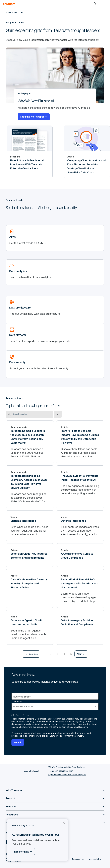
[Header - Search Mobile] (95, 4)
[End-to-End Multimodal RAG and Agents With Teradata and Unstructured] (80, 588)
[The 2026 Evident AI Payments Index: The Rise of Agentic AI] (80, 487)
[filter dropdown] (58, 414)
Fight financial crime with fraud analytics (67, 775)
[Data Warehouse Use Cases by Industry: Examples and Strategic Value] (30, 588)
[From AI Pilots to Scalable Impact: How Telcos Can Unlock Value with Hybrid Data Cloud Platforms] (80, 442)
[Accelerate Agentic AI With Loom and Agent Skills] (30, 627)
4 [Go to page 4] (64, 654)
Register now (22, 852)
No (27, 715)
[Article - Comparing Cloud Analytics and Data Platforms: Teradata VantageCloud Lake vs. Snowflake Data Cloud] (87, 152)
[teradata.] (10, 4)
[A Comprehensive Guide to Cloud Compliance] (80, 555)
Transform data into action (61, 771)
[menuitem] (31, 654)
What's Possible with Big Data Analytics (67, 767)
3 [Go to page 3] (57, 654)
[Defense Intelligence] (80, 526)
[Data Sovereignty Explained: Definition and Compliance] (80, 627)
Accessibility (95, 859)
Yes (17, 715)
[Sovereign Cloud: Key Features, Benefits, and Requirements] (30, 555)
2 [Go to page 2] (50, 654)
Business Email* (22, 697)
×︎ (63, 822)
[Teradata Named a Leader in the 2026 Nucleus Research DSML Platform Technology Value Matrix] (30, 442)
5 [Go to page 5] (71, 654)
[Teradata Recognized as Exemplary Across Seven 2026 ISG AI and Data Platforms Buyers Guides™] (30, 487)
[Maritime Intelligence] (30, 526)
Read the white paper (32, 117)
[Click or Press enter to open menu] (103, 4)
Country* (17, 702)
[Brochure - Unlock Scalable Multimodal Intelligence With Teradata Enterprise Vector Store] (30, 152)
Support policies (13, 861)
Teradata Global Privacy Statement (64, 736)
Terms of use (78, 859)
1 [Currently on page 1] (44, 654)
